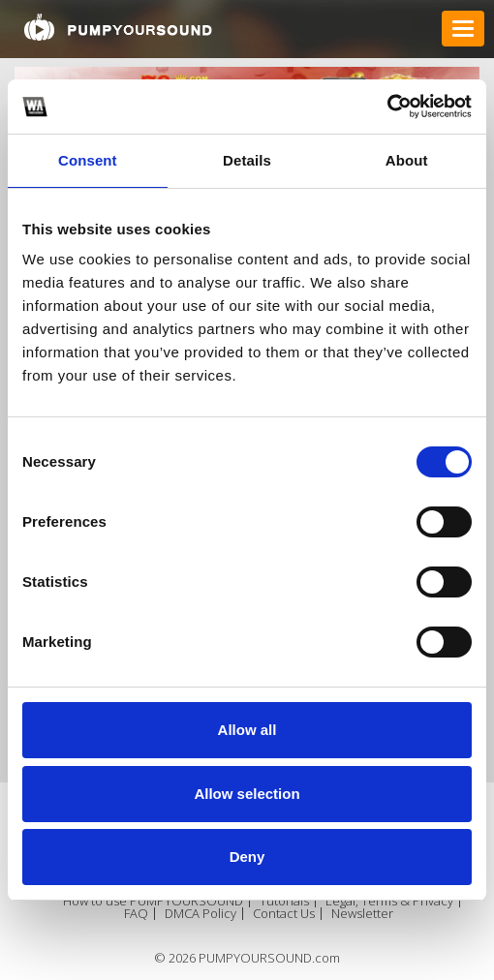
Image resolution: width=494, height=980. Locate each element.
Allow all (247, 730)
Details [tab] (247, 160)
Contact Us (284, 914)
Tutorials (284, 901)
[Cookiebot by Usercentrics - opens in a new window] (387, 107)
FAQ (136, 914)
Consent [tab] (88, 160)
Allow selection (247, 794)
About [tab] (407, 160)
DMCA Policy (201, 914)
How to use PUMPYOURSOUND (153, 901)
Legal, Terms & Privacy (389, 901)
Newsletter (362, 914)
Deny (247, 857)
